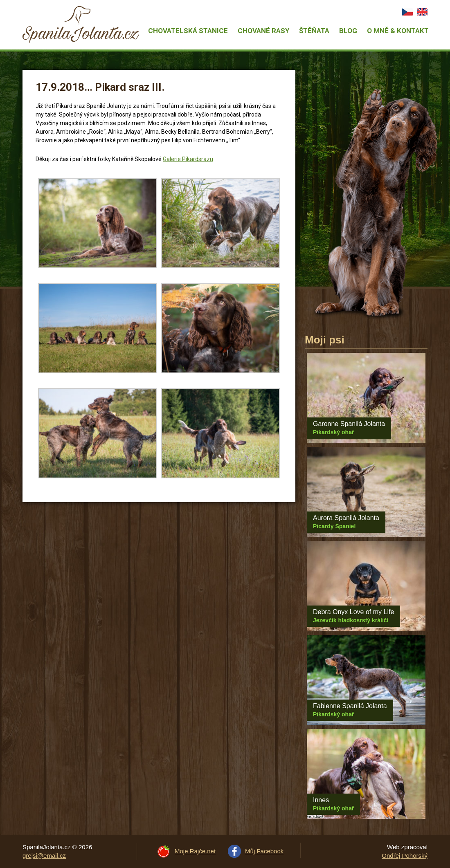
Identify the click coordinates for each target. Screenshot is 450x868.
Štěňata (314, 31)
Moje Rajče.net (195, 851)
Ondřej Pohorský (405, 856)
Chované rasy (263, 31)
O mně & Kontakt (398, 31)
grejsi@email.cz (44, 856)
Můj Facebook (264, 851)
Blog (348, 31)
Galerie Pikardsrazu (188, 159)
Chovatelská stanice (188, 31)
